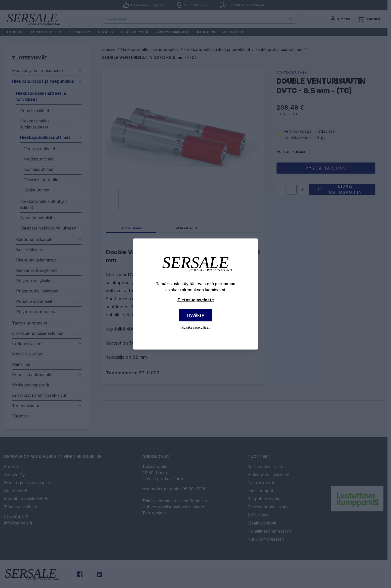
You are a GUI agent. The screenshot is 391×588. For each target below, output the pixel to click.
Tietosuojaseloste (196, 300)
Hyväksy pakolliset (195, 327)
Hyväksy (196, 315)
